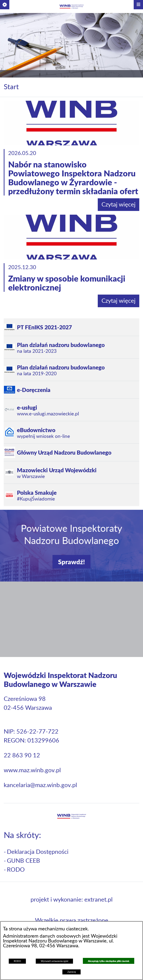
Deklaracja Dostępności (38, 852)
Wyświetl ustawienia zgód (54, 961)
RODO (17, 961)
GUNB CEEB (23, 861)
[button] (5, 5)
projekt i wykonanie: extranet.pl (72, 900)
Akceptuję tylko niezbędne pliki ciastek (109, 961)
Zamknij (72, 972)
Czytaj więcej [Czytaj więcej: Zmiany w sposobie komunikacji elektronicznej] (119, 301)
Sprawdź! (71, 562)
